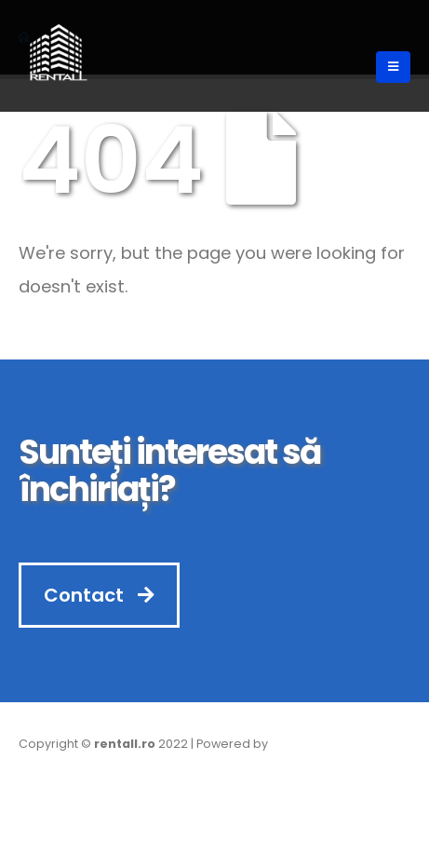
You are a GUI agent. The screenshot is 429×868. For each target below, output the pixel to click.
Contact (99, 595)
